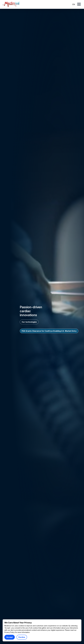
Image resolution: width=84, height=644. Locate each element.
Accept (10, 637)
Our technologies (29, 322)
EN (74, 4)
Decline (22, 637)
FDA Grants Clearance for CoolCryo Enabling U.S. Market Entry (49, 331)
